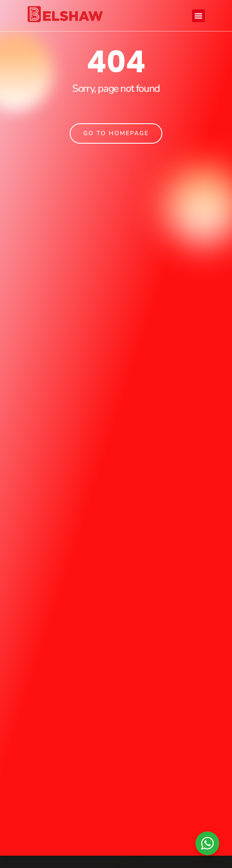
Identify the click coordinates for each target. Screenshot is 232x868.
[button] (198, 16)
